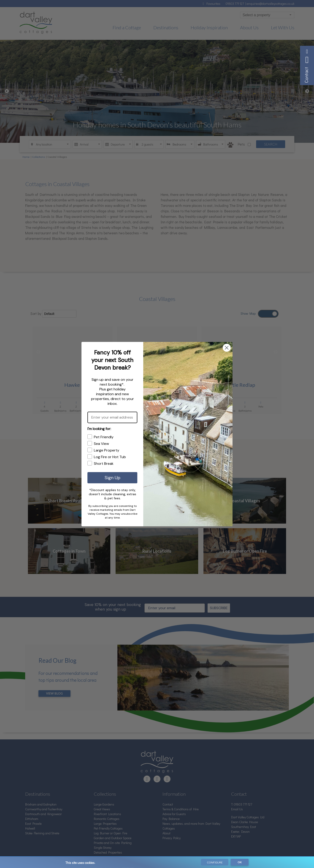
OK (240, 862)
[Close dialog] (227, 348)
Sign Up (112, 478)
